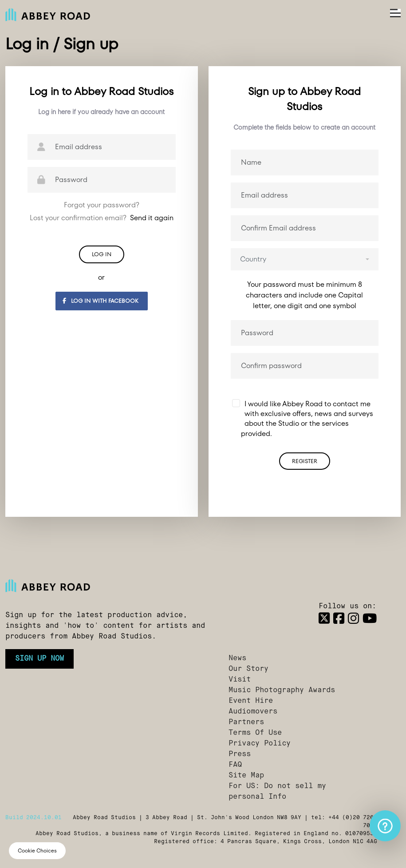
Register (305, 461)
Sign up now (39, 659)
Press (240, 754)
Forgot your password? (102, 205)
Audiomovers (253, 712)
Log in (102, 254)
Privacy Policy (260, 744)
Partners (246, 722)
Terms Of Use (255, 733)
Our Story (248, 669)
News (237, 658)
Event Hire (251, 701)
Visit (240, 680)
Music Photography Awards (282, 690)
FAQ (235, 765)
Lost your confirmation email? (102, 218)
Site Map (246, 776)
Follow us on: (347, 606)
